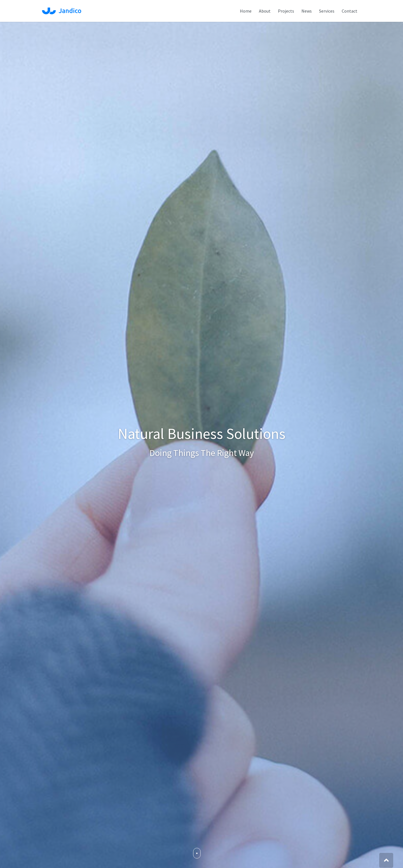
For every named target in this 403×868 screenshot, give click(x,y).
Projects (286, 11)
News (307, 11)
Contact (350, 11)
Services (327, 11)
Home (246, 11)
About (265, 11)
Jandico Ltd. (62, 11)
